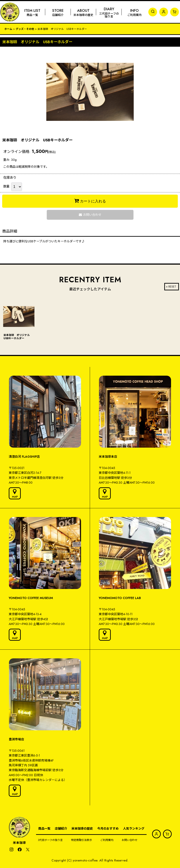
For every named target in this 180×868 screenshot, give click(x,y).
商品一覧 (44, 829)
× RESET (171, 287)
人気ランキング (134, 829)
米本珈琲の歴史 (82, 829)
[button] (153, 12)
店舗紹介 (61, 829)
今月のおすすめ (108, 829)
